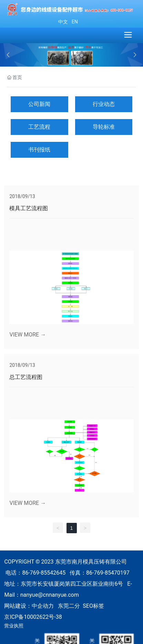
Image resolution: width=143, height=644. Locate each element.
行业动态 (104, 104)
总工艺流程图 (26, 377)
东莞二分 (69, 606)
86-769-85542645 (44, 573)
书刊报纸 (39, 150)
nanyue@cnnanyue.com (50, 595)
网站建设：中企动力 (29, 606)
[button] (135, 55)
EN (74, 22)
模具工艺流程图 (29, 208)
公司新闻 (39, 104)
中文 (63, 22)
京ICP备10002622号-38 (33, 617)
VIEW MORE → (28, 335)
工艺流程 (39, 127)
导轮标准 (104, 127)
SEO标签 (93, 606)
